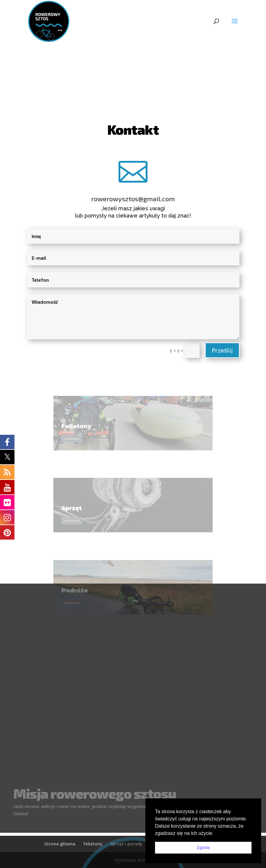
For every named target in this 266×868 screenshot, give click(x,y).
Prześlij (222, 350)
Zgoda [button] (203, 848)
